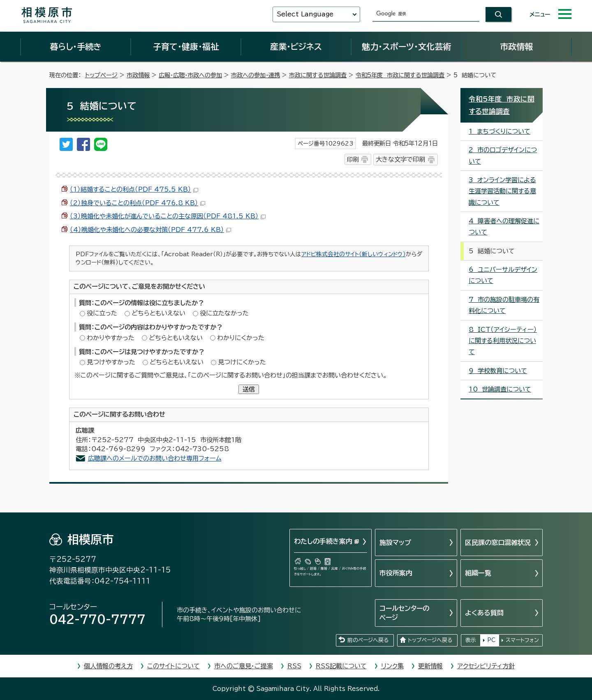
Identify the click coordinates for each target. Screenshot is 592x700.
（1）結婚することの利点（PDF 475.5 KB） (134, 189)
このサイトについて (173, 666)
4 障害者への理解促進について (504, 227)
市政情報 (516, 46)
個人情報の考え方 (108, 666)
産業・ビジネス (296, 46)
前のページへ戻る (368, 640)
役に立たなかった (224, 313)
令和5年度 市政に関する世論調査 (400, 75)
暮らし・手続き (76, 46)
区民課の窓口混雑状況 (498, 542)
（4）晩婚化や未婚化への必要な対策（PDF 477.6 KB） (150, 230)
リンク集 (392, 666)
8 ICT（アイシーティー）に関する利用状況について (503, 341)
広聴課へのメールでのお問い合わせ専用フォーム (155, 458)
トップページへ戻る (430, 640)
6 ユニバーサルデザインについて (503, 275)
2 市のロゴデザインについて (503, 155)
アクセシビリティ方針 (486, 666)
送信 (249, 389)
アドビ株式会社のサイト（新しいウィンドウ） (354, 254)
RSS (294, 666)
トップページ (101, 75)
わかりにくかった (241, 338)
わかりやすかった (111, 338)
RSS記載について (341, 666)
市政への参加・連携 (256, 75)
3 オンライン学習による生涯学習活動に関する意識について (502, 191)
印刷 (353, 159)
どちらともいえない (158, 313)
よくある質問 (484, 613)
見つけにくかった (242, 362)
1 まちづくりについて (499, 131)
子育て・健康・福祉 (186, 46)
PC (491, 640)
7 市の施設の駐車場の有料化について (504, 305)
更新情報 (430, 666)
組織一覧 (478, 573)
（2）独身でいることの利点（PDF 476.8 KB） (138, 203)
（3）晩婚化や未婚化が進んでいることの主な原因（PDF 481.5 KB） (168, 216)
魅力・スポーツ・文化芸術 (406, 46)
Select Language (305, 14)
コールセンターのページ (404, 613)
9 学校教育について (498, 371)
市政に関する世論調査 (318, 75)
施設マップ (395, 542)
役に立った (102, 313)
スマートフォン (522, 640)
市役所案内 (396, 573)
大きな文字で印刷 (400, 159)
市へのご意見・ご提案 (244, 666)
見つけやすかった (111, 362)
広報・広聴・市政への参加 (190, 75)
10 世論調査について (500, 389)
